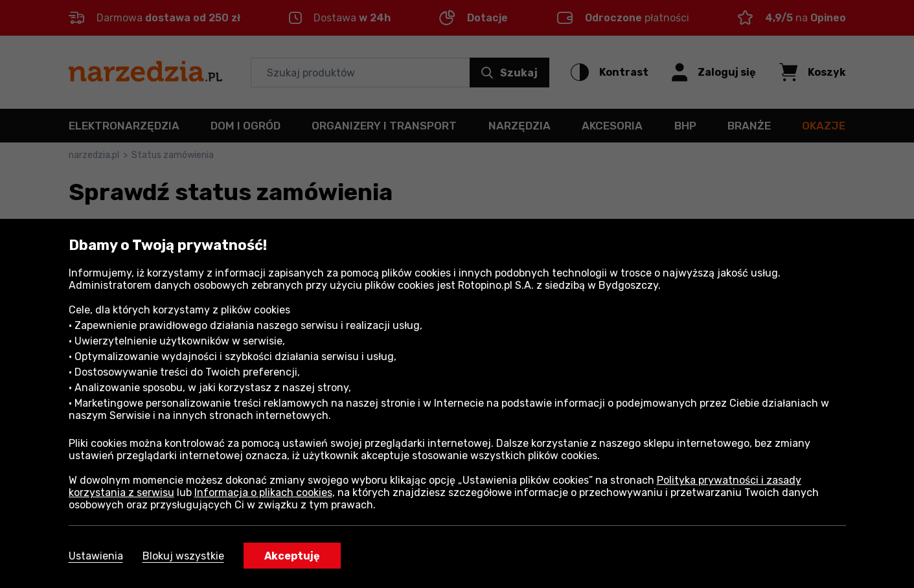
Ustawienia (96, 556)
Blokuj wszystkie (183, 556)
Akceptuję (292, 556)
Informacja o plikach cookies (263, 492)
